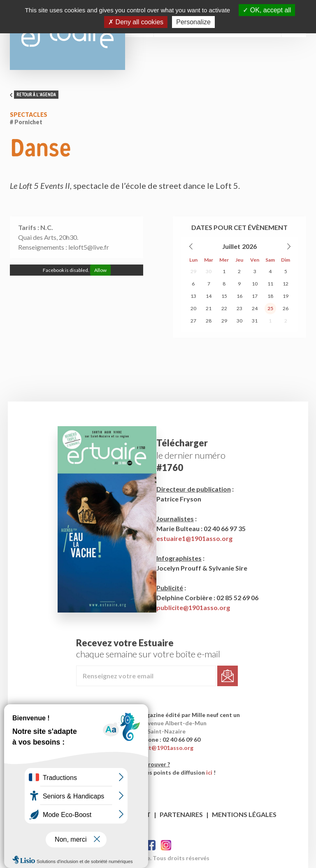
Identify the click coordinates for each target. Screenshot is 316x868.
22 (224, 308)
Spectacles (29, 115)
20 (193, 308)
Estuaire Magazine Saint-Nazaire (67, 35)
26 (286, 308)
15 (224, 296)
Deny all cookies (136, 22)
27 (193, 321)
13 (193, 296)
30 (209, 271)
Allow (100, 270)
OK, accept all (267, 10)
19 (286, 296)
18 (270, 296)
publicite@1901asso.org (193, 607)
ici (209, 772)
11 (270, 284)
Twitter (166, 845)
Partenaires (181, 814)
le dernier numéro (191, 455)
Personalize (193, 22)
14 (209, 296)
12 (286, 284)
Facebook (150, 845)
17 (255, 296)
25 (270, 308)
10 (255, 284)
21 (209, 308)
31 (255, 321)
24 (255, 308)
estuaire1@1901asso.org (194, 538)
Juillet (231, 246)
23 (239, 308)
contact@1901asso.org (161, 748)
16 (239, 296)
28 (209, 321)
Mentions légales (244, 814)
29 (193, 271)
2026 (249, 246)
